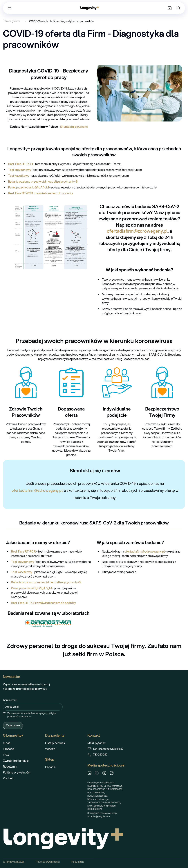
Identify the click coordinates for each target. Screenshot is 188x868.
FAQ (6, 755)
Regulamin (10, 766)
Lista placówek (55, 743)
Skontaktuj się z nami (74, 127)
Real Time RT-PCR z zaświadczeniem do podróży (40, 193)
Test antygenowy (20, 170)
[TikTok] (112, 773)
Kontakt (8, 778)
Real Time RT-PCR (20, 164)
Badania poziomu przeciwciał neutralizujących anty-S (43, 181)
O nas (7, 743)
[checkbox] (4, 714)
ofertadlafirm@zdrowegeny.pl (137, 231)
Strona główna (12, 21)
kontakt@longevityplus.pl (105, 749)
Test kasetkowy (19, 176)
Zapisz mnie (13, 725)
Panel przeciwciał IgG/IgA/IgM (28, 187)
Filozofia (8, 749)
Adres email (10, 700)
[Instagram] (104, 773)
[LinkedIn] (90, 773)
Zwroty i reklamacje (16, 761)
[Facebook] (97, 773)
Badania (50, 767)
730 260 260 (97, 755)
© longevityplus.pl (13, 862)
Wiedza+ (51, 749)
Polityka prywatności (17, 772)
